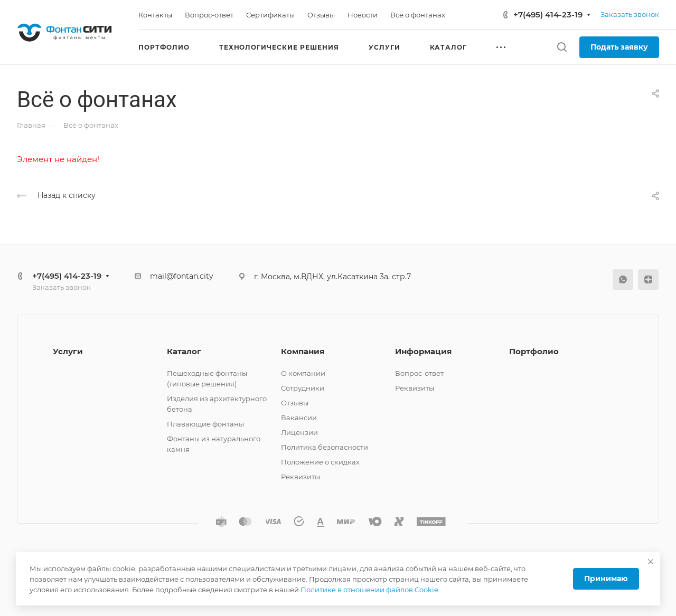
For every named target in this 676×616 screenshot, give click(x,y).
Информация (423, 351)
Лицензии (299, 432)
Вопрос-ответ (419, 373)
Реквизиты (301, 477)
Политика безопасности (325, 447)
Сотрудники (303, 388)
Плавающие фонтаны (205, 424)
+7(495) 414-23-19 (548, 15)
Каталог (184, 351)
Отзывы (295, 403)
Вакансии (299, 418)
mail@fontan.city (182, 276)
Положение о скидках (320, 462)
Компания (303, 351)
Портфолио (534, 351)
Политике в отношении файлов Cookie (369, 590)
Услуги (68, 351)
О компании (303, 373)
